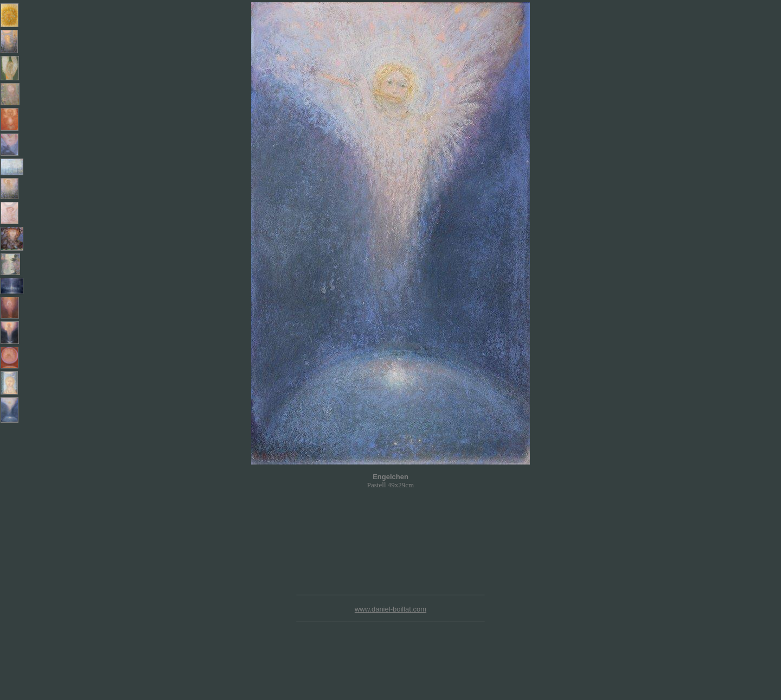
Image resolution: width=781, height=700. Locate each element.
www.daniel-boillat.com (390, 609)
